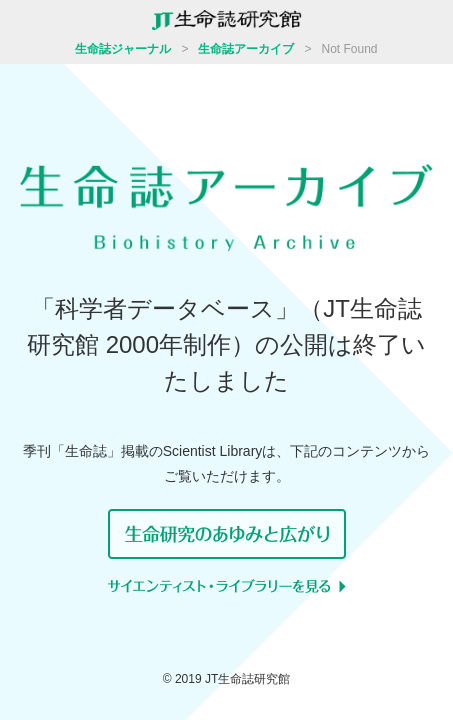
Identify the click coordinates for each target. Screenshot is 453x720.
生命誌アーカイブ (246, 49)
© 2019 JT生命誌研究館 (227, 679)
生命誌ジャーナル (123, 49)
